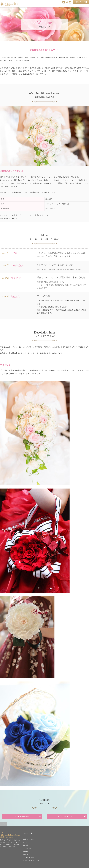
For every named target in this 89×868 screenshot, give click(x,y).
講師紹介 (26, 851)
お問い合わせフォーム (67, 816)
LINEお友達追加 (22, 816)
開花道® (26, 845)
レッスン (26, 842)
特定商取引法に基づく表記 (32, 860)
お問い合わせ (81, 2)
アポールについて (29, 839)
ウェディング (27, 848)
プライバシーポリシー (30, 857)
